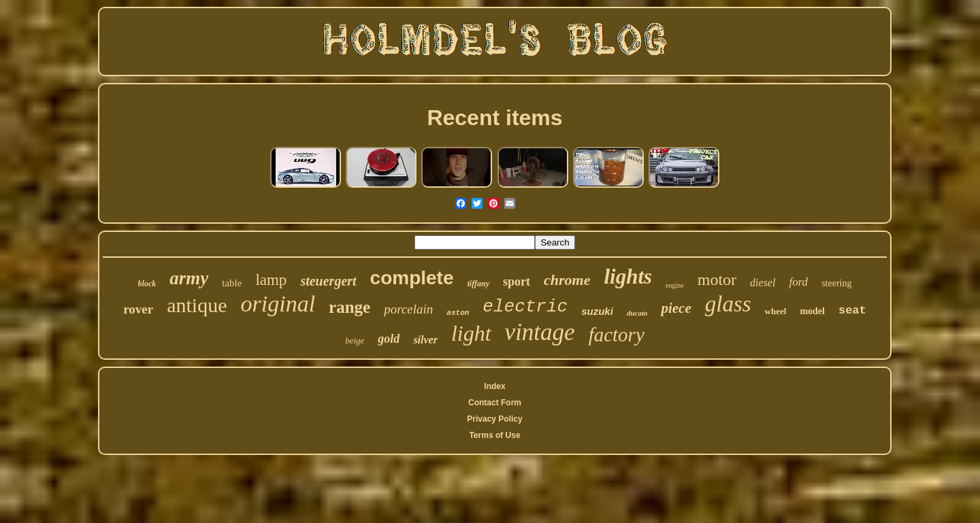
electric (525, 307)
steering (836, 283)
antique (197, 305)
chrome (567, 280)
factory (617, 335)
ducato (637, 313)
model (812, 311)
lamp (271, 280)
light (471, 333)
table (232, 283)
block (147, 284)
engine (675, 285)
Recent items (494, 118)
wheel (776, 311)
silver (425, 340)
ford (798, 282)
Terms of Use (494, 435)
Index (494, 386)
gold (389, 339)
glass (728, 304)
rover (138, 309)
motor (717, 280)
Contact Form (495, 403)
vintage (540, 332)
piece (676, 308)
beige (355, 340)
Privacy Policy (494, 419)
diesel (763, 283)
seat (852, 310)
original (278, 304)
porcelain (408, 309)
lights (628, 276)
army (189, 278)
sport (517, 282)
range (349, 307)
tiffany (478, 284)
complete (412, 278)
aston (458, 313)
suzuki (597, 311)
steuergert (328, 281)
